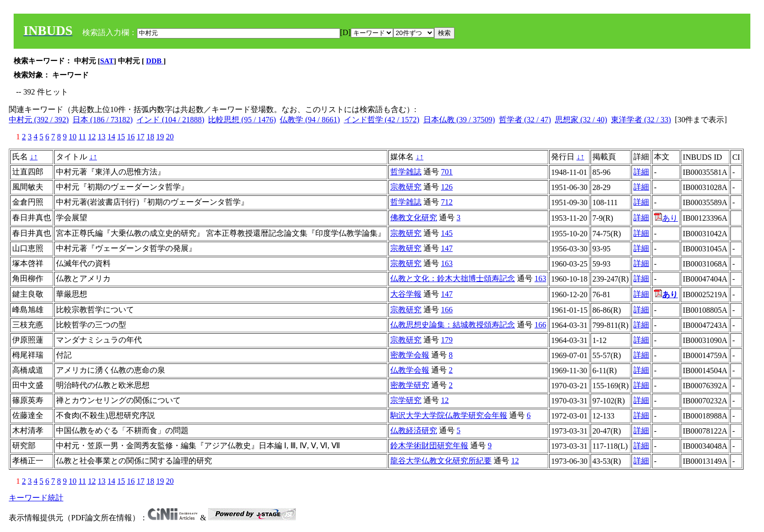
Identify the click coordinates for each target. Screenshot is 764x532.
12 (92, 137)
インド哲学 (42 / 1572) (382, 120)
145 (447, 233)
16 (131, 137)
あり (666, 218)
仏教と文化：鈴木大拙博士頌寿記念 (453, 278)
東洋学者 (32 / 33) (641, 120)
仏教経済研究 (414, 430)
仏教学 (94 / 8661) (310, 120)
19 (160, 137)
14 (111, 137)
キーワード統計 (36, 498)
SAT (107, 61)
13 (101, 137)
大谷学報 (406, 294)
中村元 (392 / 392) (39, 120)
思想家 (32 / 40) (581, 120)
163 (447, 263)
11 (82, 137)
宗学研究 (406, 400)
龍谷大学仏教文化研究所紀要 (441, 461)
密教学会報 (410, 355)
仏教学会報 (410, 370)
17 (140, 137)
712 (447, 202)
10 (73, 137)
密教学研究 (410, 385)
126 (447, 187)
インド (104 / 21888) (170, 120)
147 (447, 248)
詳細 (641, 172)
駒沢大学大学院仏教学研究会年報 (449, 415)
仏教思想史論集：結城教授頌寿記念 (453, 325)
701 (447, 172)
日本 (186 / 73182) (103, 120)
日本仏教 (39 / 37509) (459, 120)
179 (447, 340)
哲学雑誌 (406, 172)
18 (150, 137)
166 (447, 310)
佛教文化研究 (414, 218)
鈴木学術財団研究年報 (429, 446)
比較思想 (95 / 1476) (242, 120)
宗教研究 (406, 187)
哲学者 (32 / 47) (525, 120)
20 (170, 137)
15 (121, 137)
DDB (155, 61)
